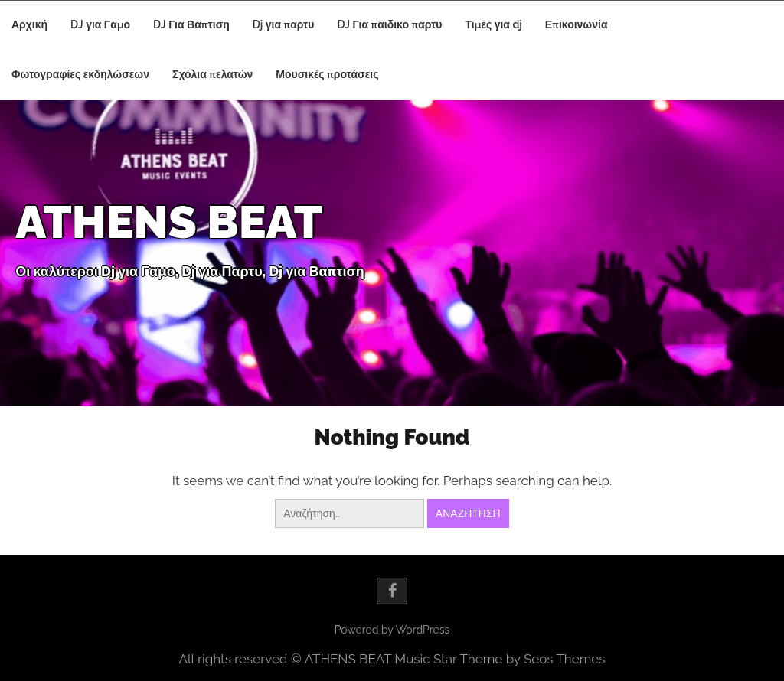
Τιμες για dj (493, 24)
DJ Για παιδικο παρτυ (390, 24)
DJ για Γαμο (100, 24)
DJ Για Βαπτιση (191, 24)
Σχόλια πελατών (212, 74)
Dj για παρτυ (284, 24)
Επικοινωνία (577, 24)
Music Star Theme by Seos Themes (500, 659)
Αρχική (29, 24)
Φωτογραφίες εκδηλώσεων (80, 74)
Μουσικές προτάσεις (327, 74)
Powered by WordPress (392, 630)
